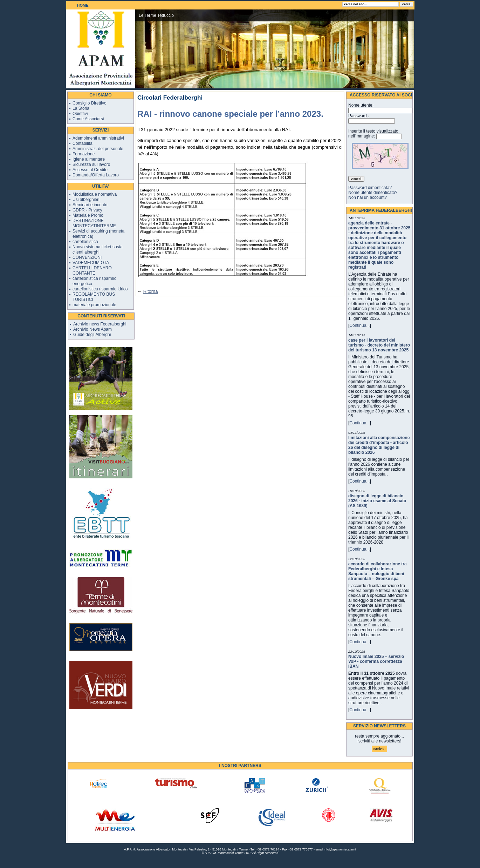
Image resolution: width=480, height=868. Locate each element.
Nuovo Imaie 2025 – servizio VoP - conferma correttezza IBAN (376, 661)
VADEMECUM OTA (91, 263)
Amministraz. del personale (98, 149)
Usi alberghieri (86, 200)
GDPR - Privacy (87, 210)
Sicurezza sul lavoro (91, 164)
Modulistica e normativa (95, 194)
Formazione (84, 154)
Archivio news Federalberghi (100, 324)
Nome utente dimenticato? (373, 193)
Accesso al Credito (90, 170)
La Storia (81, 108)
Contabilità (83, 143)
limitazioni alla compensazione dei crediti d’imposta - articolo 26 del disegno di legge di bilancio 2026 (379, 445)
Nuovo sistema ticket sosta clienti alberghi (98, 250)
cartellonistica (85, 242)
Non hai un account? (368, 197)
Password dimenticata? (370, 188)
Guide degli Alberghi (92, 335)
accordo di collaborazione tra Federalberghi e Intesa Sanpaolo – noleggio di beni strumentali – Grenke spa (378, 571)
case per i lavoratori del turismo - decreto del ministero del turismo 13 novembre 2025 (379, 345)
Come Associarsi (88, 119)
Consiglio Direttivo (90, 103)
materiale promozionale (94, 305)
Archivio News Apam (92, 329)
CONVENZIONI (87, 257)
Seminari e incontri (90, 205)
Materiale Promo (88, 215)
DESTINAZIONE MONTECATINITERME (94, 223)
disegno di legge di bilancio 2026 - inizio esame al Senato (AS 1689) (377, 501)
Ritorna (151, 291)
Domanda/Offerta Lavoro (96, 175)
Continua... (359, 325)
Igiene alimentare (89, 159)
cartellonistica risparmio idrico (100, 289)
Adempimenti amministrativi (98, 138)
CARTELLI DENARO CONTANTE (92, 271)
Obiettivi (80, 114)
